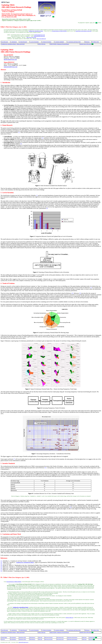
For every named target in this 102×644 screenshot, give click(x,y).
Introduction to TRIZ (22, 637)
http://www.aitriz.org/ (41, 39)
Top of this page (5, 42)
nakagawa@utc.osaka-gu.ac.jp (23, 642)
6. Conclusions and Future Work (74, 42)
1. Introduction (14, 42)
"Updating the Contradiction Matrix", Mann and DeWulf (13, 44)
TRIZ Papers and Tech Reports (72, 637)
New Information (13, 637)
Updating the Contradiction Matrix (36, 31)
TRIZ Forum (84, 637)
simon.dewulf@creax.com (39, 36)
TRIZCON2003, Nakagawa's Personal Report (59, 44)
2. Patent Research (23, 42)
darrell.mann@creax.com (40, 35)
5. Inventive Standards (59, 42)
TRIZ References (32, 637)
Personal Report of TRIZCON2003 (59, 31)
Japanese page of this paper (86, 44)
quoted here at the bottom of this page (83, 31)
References (87, 42)
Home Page (3, 639)
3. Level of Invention (34, 42)
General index (4, 637)
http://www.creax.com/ (31, 37)
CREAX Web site (42, 44)
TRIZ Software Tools (60, 637)
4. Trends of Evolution (46, 42)
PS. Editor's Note (95, 42)
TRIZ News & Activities (49, 637)
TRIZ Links (40, 637)
